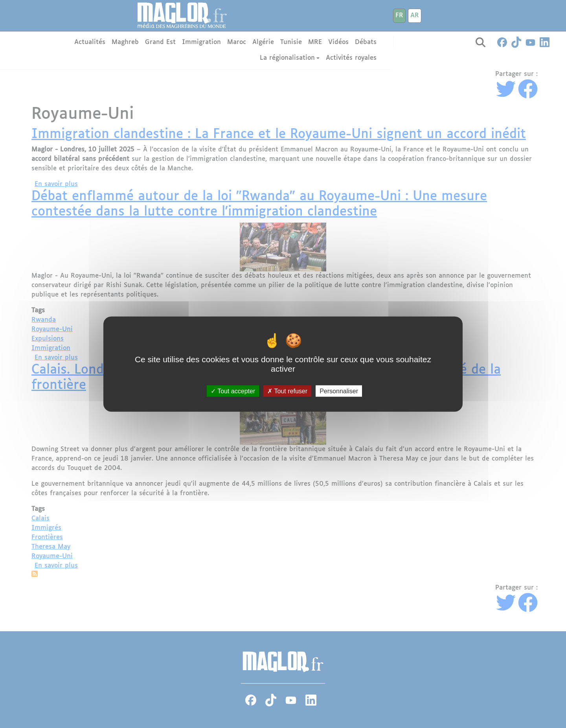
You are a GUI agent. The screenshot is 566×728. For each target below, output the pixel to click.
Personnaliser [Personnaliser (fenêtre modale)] (339, 391)
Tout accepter (233, 391)
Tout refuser (287, 391)
